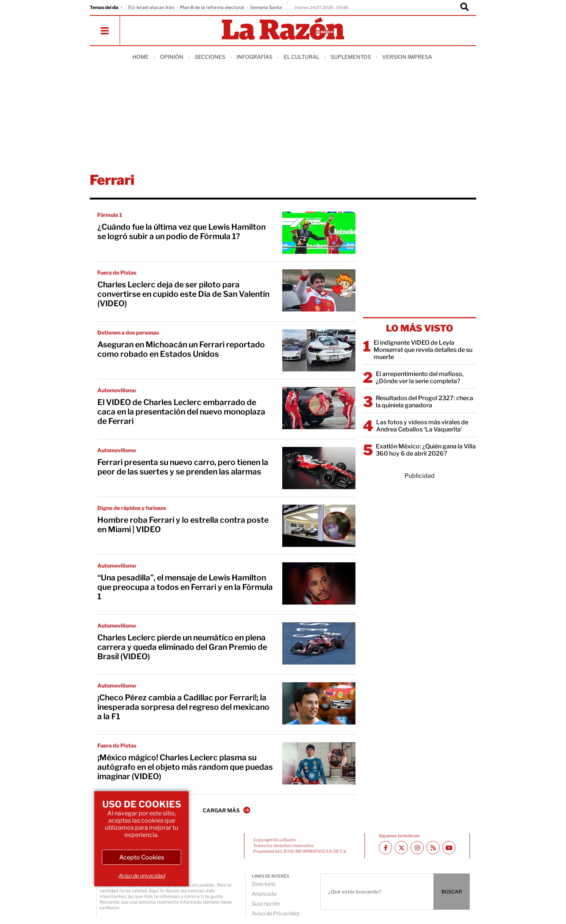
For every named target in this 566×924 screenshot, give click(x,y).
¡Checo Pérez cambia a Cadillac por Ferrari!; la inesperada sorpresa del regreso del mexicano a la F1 (183, 707)
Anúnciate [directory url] (264, 894)
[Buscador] (464, 8)
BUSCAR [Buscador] (452, 892)
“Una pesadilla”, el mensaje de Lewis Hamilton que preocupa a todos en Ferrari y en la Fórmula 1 (185, 587)
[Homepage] (283, 29)
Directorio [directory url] (264, 884)
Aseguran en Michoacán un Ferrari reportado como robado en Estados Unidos (181, 349)
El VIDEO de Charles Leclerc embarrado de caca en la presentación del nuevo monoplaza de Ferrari (181, 412)
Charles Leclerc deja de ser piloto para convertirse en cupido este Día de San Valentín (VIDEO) (183, 294)
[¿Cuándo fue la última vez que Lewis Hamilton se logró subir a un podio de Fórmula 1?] (319, 233)
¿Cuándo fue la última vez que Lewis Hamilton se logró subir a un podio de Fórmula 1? (181, 232)
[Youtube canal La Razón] (449, 848)
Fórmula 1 (110, 215)
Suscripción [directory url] (266, 903)
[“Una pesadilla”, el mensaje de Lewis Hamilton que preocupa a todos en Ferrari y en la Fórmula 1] (319, 583)
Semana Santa (266, 7)
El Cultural (301, 57)
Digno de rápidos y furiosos (132, 508)
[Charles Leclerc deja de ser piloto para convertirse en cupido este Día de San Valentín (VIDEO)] (319, 290)
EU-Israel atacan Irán (151, 7)
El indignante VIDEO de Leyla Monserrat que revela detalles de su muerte (423, 350)
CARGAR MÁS (226, 810)
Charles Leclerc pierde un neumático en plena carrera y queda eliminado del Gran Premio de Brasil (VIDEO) (182, 647)
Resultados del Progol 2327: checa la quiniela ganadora (424, 402)
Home (141, 57)
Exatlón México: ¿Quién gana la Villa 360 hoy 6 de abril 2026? (426, 450)
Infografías (255, 57)
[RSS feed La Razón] (433, 848)
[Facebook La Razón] (385, 848)
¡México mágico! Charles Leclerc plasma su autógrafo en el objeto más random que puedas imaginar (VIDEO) (185, 767)
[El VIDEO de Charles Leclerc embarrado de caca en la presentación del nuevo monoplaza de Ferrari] (319, 408)
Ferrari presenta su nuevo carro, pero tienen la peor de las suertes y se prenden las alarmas (183, 467)
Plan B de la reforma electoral (212, 7)
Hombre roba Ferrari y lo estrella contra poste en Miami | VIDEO (183, 525)
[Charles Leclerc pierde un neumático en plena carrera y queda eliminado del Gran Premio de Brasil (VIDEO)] (319, 643)
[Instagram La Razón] (417, 848)
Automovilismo (117, 390)
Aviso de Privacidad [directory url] (275, 913)
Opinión (172, 57)
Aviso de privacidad (141, 876)
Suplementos (351, 57)
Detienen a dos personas (128, 332)
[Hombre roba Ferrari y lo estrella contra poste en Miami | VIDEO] (319, 526)
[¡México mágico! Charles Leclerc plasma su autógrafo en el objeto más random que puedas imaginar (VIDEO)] (319, 763)
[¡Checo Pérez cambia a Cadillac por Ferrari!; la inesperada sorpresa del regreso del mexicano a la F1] (319, 703)
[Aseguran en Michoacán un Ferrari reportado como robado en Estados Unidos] (319, 350)
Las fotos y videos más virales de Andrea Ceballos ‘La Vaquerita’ (422, 426)
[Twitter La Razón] (401, 848)
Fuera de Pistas (117, 272)
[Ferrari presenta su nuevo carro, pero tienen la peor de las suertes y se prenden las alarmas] (319, 468)
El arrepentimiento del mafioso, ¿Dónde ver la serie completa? (420, 378)
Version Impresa (407, 57)
